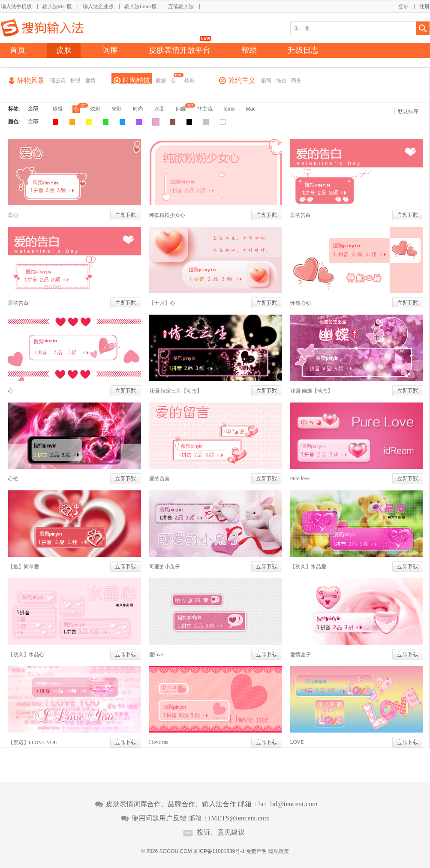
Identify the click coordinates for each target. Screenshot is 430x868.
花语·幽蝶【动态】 (311, 391)
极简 (266, 81)
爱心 (13, 215)
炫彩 (189, 81)
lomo (229, 109)
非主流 (205, 109)
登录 (403, 6)
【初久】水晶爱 (308, 567)
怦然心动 (301, 303)
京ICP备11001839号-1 (219, 851)
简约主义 (242, 80)
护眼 (75, 81)
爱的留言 (159, 479)
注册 (424, 6)
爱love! (157, 655)
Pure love (300, 478)
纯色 (281, 81)
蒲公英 (58, 81)
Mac (251, 109)
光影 (117, 109)
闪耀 (181, 109)
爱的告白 (301, 215)
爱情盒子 (301, 655)
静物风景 (31, 80)
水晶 (159, 109)
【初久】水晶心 (26, 655)
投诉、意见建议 (221, 832)
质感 (161, 81)
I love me (159, 742)
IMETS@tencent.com (239, 818)
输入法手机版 (16, 6)
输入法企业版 (98, 6)
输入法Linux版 (141, 6)
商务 (296, 81)
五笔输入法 (181, 6)
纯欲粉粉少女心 (167, 215)
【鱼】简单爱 (24, 567)
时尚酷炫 (136, 80)
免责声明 (256, 851)
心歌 (13, 479)
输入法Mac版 (57, 6)
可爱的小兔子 (165, 567)
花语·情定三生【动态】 (176, 391)
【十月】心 (162, 303)
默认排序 (408, 111)
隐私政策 (279, 851)
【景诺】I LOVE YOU (33, 742)
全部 (33, 108)
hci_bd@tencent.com (288, 804)
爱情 (90, 81)
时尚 (138, 109)
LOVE (297, 742)
